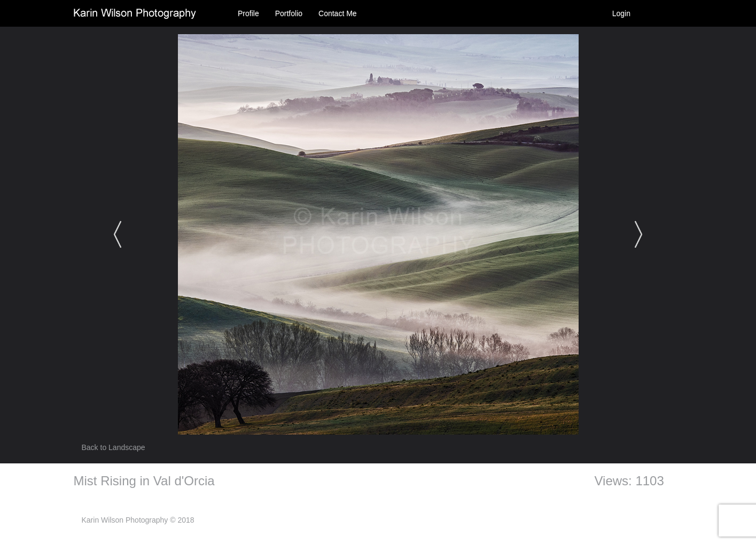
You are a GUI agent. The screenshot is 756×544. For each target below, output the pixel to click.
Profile (248, 13)
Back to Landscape (114, 447)
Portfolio (289, 13)
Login (621, 13)
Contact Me (338, 13)
